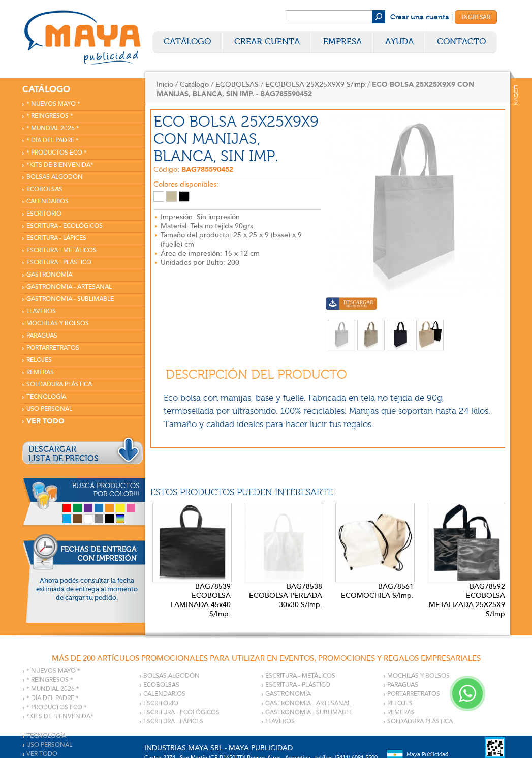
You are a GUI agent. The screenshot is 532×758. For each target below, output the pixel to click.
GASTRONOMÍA (49, 275)
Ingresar (476, 17)
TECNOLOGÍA (46, 397)
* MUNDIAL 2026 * (53, 128)
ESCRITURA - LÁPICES (56, 238)
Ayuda (399, 41)
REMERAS (40, 372)
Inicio (165, 85)
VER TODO (45, 421)
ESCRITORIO (44, 214)
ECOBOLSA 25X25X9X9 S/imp (315, 85)
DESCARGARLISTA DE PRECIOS (64, 454)
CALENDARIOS (48, 202)
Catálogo (187, 41)
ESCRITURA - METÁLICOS (61, 250)
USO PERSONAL (49, 409)
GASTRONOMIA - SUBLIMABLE (70, 299)
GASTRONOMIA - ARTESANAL (69, 287)
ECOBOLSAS (44, 189)
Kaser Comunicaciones (516, 95)
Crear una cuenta (420, 17)
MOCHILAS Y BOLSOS (58, 324)
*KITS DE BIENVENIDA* (60, 165)
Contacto (461, 41)
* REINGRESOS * (50, 116)
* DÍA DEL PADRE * (53, 141)
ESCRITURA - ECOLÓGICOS (65, 226)
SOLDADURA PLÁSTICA (59, 385)
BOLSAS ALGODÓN (55, 177)
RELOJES (39, 360)
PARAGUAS (42, 336)
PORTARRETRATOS (53, 348)
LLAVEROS (41, 311)
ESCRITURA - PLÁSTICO (59, 263)
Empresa (342, 41)
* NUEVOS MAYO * (53, 104)
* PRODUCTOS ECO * (57, 153)
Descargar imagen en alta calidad (351, 305)
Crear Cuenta (267, 41)
